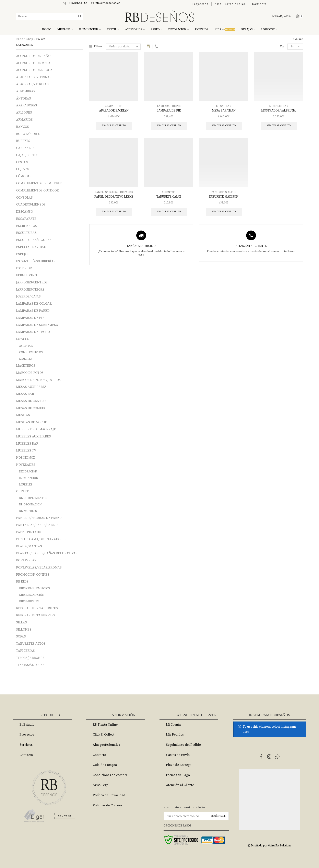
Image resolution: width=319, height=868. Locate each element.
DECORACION (179, 30)
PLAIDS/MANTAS (29, 546)
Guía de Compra (105, 765)
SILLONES (24, 629)
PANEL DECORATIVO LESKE (114, 197)
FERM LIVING (26, 275)
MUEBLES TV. (26, 450)
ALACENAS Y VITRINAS (34, 77)
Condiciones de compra (110, 775)
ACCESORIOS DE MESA (33, 63)
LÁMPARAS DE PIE (169, 106)
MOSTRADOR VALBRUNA (279, 111)
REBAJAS (248, 30)
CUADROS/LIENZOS (31, 204)
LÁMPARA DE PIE (169, 111)
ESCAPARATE (26, 219)
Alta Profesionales (230, 4)
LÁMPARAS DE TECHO (33, 332)
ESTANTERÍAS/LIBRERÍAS (36, 261)
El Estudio (27, 725)
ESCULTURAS (26, 233)
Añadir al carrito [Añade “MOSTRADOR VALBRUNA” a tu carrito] (279, 126)
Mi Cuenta (173, 725)
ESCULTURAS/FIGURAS (34, 240)
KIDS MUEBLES (29, 601)
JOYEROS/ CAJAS (28, 296)
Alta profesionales (106, 745)
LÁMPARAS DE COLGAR (34, 304)
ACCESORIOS (135, 30)
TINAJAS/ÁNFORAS (30, 665)
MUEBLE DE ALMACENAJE (36, 429)
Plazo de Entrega (179, 765)
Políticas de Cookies (107, 805)
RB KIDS (22, 582)
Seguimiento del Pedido (183, 745)
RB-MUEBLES (28, 511)
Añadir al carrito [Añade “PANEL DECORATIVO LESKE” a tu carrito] (114, 213)
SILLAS (21, 622)
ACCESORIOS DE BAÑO (33, 56)
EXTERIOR (202, 30)
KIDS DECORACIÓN (32, 595)
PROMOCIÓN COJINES (33, 575)
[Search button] (80, 16)
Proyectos (200, 4)
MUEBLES (65, 30)
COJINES (23, 169)
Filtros (96, 47)
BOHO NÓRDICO (28, 134)
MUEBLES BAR (279, 106)
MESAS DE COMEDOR (32, 408)
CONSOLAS (24, 197)
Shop (30, 39)
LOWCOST (269, 30)
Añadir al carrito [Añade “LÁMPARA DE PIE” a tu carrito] (169, 126)
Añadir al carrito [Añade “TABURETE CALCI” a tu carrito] (169, 213)
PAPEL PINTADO (29, 532)
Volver (299, 39)
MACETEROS (26, 366)
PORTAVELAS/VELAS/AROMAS (39, 567)
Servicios (26, 745)
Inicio (20, 39)
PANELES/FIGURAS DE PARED (114, 193)
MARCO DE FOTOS (30, 373)
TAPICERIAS (25, 651)
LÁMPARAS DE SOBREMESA (37, 325)
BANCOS (22, 127)
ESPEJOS (23, 254)
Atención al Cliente (180, 785)
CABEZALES (25, 148)
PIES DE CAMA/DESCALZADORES (41, 539)
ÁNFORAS (23, 98)
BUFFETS (23, 141)
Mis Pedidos (175, 735)
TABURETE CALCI (169, 197)
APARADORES (114, 106)
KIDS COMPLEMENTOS (34, 588)
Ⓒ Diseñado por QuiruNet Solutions (269, 845)
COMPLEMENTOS (31, 352)
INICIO (47, 30)
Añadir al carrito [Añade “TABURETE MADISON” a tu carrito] (224, 213)
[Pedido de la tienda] (124, 47)
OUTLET (22, 491)
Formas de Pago (178, 775)
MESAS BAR (224, 106)
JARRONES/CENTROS (32, 282)
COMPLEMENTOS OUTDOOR (37, 190)
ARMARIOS (24, 120)
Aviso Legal (101, 785)
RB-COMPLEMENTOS (33, 498)
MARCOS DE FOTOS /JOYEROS (38, 380)
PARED (156, 30)
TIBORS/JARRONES (30, 658)
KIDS (225, 30)
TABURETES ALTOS (224, 193)
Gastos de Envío (178, 755)
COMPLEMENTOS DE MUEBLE (39, 183)
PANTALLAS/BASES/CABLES (37, 525)
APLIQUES (24, 113)
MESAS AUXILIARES (31, 387)
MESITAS (23, 415)
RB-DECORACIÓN (30, 505)
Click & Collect (104, 735)
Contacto (259, 4)
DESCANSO (25, 212)
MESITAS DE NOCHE (32, 422)
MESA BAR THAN (224, 111)
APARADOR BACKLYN (114, 111)
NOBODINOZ (26, 458)
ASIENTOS (169, 193)
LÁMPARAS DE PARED (33, 311)
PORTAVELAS (26, 560)
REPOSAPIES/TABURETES (36, 615)
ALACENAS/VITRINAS (32, 84)
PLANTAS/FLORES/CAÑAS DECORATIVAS (47, 553)
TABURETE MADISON (224, 197)
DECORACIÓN (28, 472)
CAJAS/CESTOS (27, 155)
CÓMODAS (24, 176)
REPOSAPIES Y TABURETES (37, 608)
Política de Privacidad (109, 795)
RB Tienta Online (105, 725)
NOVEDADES (26, 465)
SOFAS (21, 636)
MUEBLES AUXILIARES (33, 436)
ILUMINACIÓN (90, 30)
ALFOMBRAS (26, 91)
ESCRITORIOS (26, 226)
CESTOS (22, 162)
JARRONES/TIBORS (30, 290)
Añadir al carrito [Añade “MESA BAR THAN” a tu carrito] (224, 126)
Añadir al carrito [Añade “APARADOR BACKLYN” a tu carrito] (114, 126)
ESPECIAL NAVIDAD (31, 247)
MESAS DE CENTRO (31, 401)
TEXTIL (113, 30)
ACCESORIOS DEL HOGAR (35, 70)
